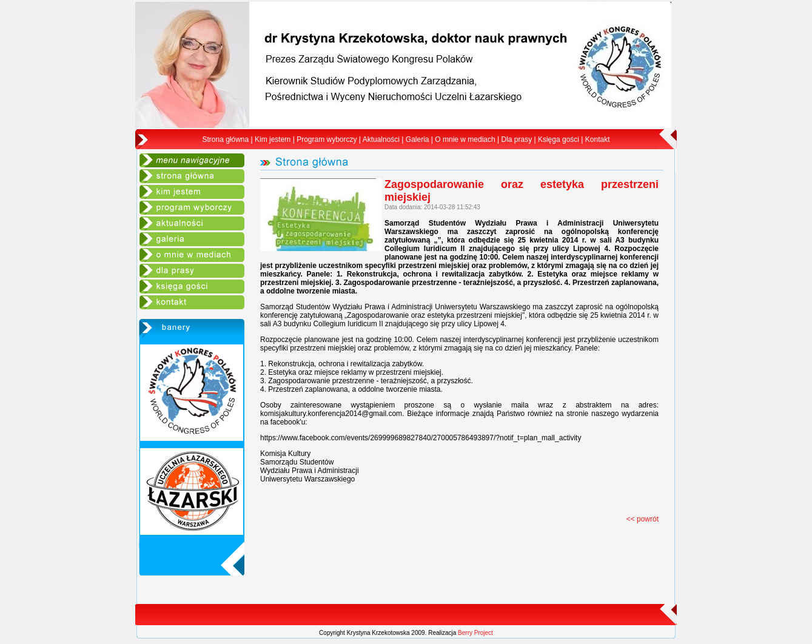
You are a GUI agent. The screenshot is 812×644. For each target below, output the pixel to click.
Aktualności (381, 139)
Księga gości (559, 139)
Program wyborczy (327, 139)
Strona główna (226, 139)
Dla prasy (516, 139)
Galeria (418, 139)
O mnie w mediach (465, 139)
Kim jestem (273, 139)
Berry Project (475, 633)
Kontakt (598, 139)
